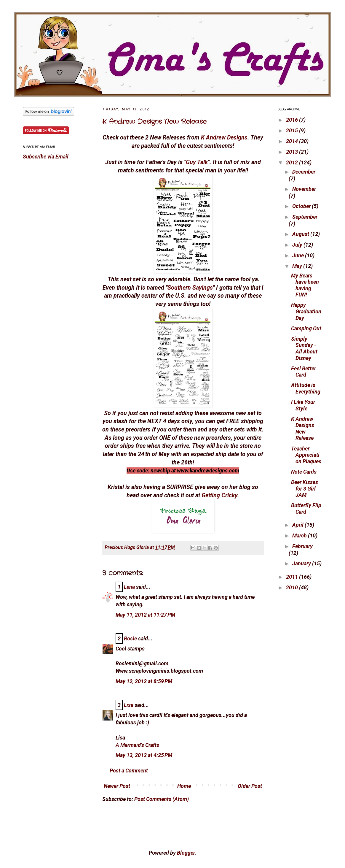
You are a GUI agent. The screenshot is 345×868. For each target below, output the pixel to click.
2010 (293, 587)
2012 (293, 162)
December (304, 172)
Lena (129, 587)
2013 (293, 152)
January (302, 563)
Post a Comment (129, 771)
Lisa (129, 705)
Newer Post (117, 786)
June (299, 255)
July (298, 245)
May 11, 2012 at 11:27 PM (145, 615)
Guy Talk (197, 162)
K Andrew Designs (224, 138)
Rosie (130, 638)
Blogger (186, 853)
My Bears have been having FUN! (305, 285)
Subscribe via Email (46, 157)
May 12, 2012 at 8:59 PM (144, 681)
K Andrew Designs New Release (154, 122)
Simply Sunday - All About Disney (304, 348)
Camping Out (306, 328)
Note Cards (304, 472)
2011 (293, 577)
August (301, 234)
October (302, 206)
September (305, 217)
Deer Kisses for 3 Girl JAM (305, 488)
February (302, 546)
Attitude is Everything (306, 388)
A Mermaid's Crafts (137, 745)
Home (184, 786)
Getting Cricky (219, 495)
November (304, 189)
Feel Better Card (304, 372)
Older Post (250, 786)
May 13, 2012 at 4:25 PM (144, 755)
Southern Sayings (190, 288)
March (300, 535)
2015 (293, 130)
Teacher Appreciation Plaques (306, 455)
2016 (293, 120)
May (298, 266)
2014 (293, 141)
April (298, 525)
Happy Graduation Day (306, 311)
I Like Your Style (303, 405)
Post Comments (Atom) (162, 799)
